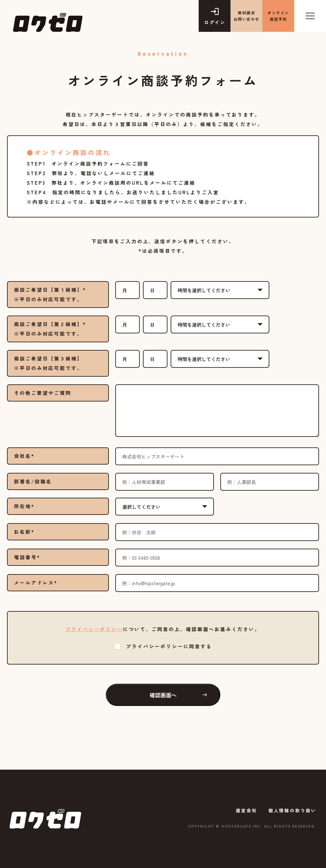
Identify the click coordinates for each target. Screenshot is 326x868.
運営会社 (246, 810)
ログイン (215, 22)
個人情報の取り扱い (292, 810)
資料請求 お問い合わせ (247, 16)
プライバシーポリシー (94, 629)
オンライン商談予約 (278, 16)
